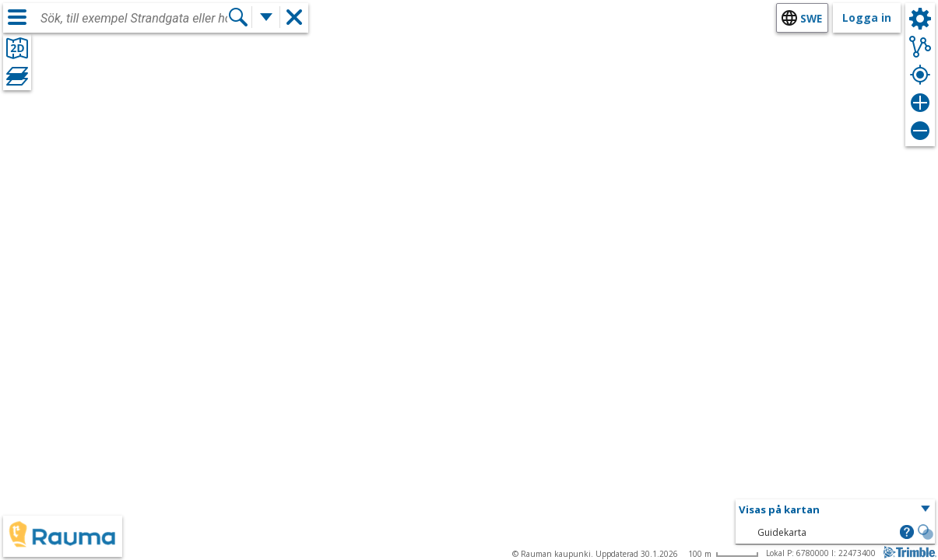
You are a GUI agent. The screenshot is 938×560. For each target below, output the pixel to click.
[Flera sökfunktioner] (266, 17)
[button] (835, 510)
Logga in (867, 17)
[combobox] (134, 19)
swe (811, 18)
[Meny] (17, 17)
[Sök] (238, 17)
